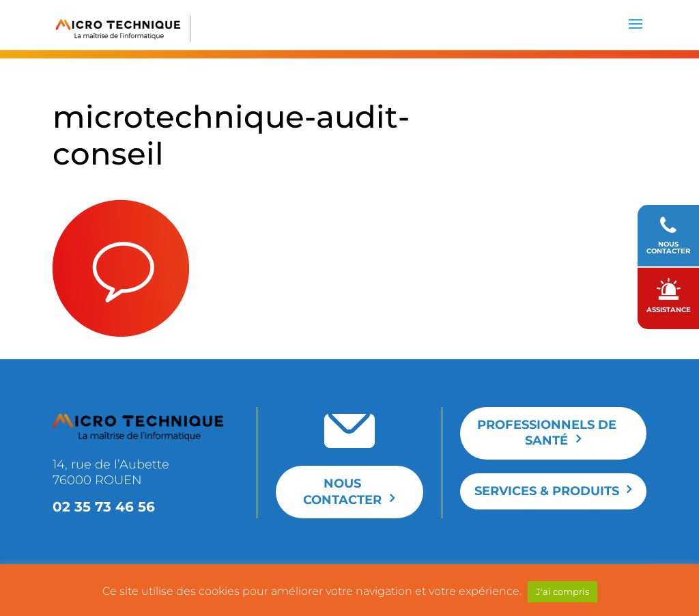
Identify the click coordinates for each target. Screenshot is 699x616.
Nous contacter (342, 491)
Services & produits (547, 491)
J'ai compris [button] (562, 591)
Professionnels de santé (547, 433)
